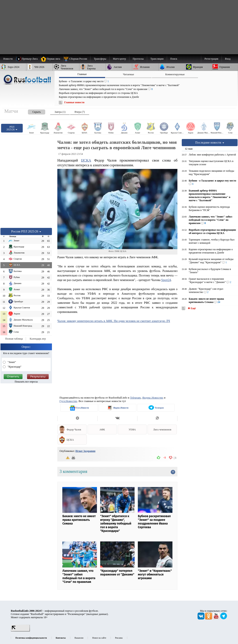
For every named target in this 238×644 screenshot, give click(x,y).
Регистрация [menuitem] (211, 59)
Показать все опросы (26, 382)
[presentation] (32, 111)
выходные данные (97, 614)
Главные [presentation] (82, 74)
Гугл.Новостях (68, 401)
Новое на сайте (99, 638)
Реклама (119, 638)
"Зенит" (11, 362)
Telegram (135, 398)
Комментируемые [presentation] (175, 74)
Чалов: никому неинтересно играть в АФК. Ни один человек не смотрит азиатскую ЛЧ (114, 321)
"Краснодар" (14, 367)
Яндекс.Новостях (153, 398)
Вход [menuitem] (228, 59)
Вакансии (79, 638)
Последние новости (210, 142)
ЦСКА (86, 160)
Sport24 (166, 280)
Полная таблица (14, 339)
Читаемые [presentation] (128, 74)
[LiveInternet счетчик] (20, 631)
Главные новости (74, 102)
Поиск (174, 59)
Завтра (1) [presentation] (60, 112)
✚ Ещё (191, 308)
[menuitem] (77, 59)
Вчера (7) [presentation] (80, 112)
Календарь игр (38, 339)
